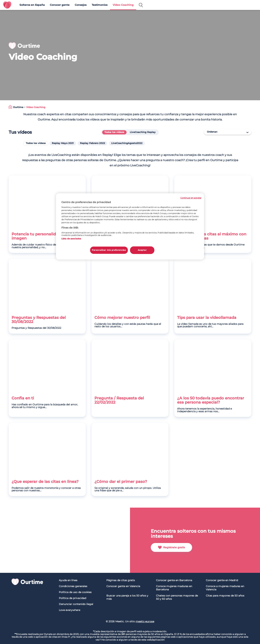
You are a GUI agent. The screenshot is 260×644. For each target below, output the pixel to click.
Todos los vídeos (114, 132)
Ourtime (18, 107)
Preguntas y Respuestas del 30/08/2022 (39, 320)
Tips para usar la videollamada (207, 318)
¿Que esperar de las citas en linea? (45, 482)
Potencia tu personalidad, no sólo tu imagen (47, 236)
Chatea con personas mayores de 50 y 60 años (177, 597)
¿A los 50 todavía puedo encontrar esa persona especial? (211, 400)
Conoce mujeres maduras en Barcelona (174, 588)
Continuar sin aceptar (191, 198)
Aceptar (142, 250)
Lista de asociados (71, 239)
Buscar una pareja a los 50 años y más (127, 597)
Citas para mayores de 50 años (225, 596)
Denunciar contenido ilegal (76, 604)
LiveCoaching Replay (143, 132)
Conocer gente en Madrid (222, 580)
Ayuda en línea (68, 580)
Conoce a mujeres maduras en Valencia (225, 588)
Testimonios (100, 5)
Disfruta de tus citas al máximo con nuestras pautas (212, 236)
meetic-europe (145, 621)
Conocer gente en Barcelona (174, 580)
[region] (130, 227)
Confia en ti (23, 398)
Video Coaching (123, 5)
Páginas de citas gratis (121, 580)
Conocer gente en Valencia (123, 586)
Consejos (81, 5)
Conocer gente (60, 5)
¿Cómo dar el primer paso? (121, 482)
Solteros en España (32, 5)
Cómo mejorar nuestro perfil (122, 318)
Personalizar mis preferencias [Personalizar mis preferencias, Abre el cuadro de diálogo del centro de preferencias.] (109, 250)
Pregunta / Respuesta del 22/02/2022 (119, 400)
